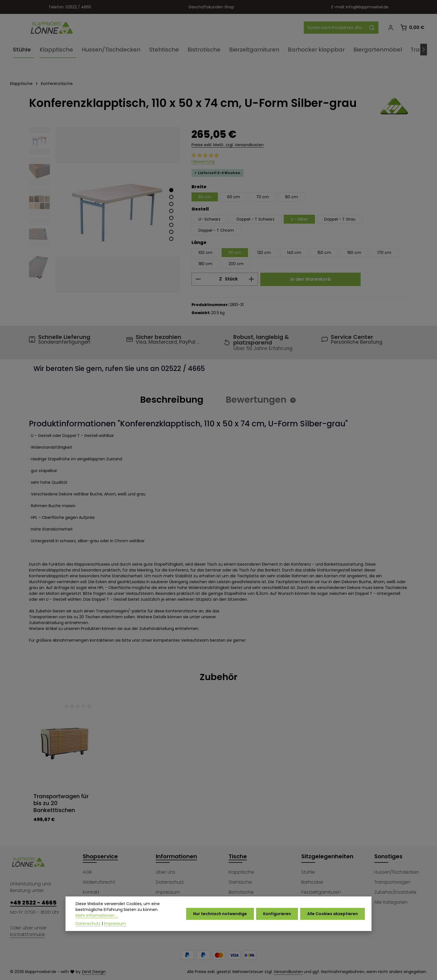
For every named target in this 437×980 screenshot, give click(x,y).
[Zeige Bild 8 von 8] (171, 239)
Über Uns (166, 872)
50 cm (205, 197)
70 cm (263, 197)
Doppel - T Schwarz (256, 219)
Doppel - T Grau (340, 219)
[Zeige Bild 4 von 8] (171, 211)
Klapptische (241, 872)
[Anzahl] (213, 279)
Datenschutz (170, 882)
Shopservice (100, 856)
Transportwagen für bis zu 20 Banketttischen (61, 803)
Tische (238, 856)
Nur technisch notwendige (220, 915)
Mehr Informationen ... (97, 917)
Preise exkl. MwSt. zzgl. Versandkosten (228, 145)
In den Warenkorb (311, 279)
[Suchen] (372, 28)
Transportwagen (392, 882)
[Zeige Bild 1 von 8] (171, 190)
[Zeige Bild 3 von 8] (171, 204)
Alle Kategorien (391, 902)
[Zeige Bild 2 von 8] (171, 197)
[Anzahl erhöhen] (252, 279)
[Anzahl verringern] (198, 279)
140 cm (294, 253)
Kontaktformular (27, 934)
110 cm (235, 253)
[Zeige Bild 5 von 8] (171, 218)
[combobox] (335, 28)
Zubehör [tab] (219, 677)
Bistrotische (241, 892)
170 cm (384, 253)
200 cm (236, 264)
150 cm (324, 253)
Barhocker (312, 882)
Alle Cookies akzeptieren (332, 915)
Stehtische (240, 882)
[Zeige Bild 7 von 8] (171, 232)
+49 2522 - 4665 (33, 903)
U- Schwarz (209, 219)
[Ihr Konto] (391, 28)
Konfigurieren (277, 915)
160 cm (354, 253)
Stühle (308, 872)
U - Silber (299, 219)
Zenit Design (94, 972)
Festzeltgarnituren (321, 892)
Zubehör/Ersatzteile (395, 892)
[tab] (172, 400)
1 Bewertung (203, 162)
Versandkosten (288, 972)
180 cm (205, 264)
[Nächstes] (424, 50)
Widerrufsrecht (99, 882)
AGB (87, 872)
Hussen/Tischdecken (397, 872)
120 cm (264, 253)
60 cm (234, 197)
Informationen (176, 856)
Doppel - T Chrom (216, 230)
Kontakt (91, 892)
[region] (105, 210)
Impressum (168, 892)
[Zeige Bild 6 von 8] (171, 225)
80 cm (292, 197)
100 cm (205, 253)
